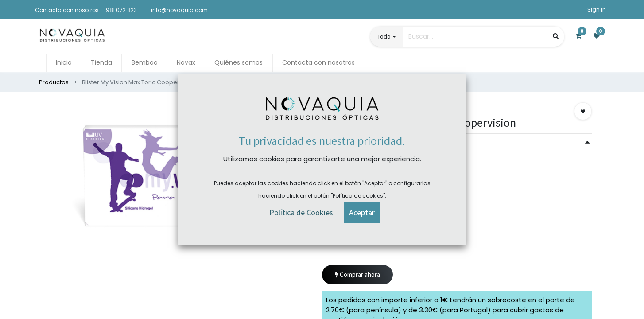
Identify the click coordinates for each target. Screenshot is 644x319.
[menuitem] (64, 63)
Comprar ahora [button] (357, 275)
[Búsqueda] (556, 36)
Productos (54, 82)
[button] (583, 111)
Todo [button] (384, 36)
